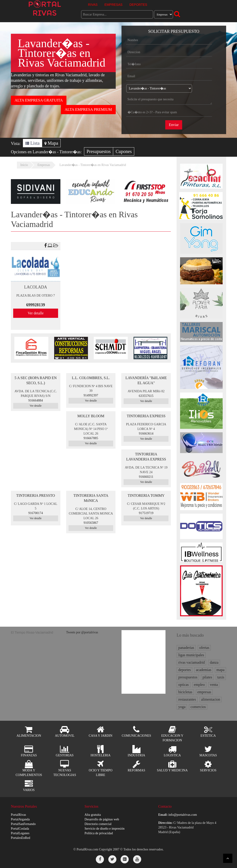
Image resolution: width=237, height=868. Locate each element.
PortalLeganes (20, 833)
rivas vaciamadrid (191, 662)
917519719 (146, 513)
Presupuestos (99, 151)
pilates (207, 677)
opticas (183, 685)
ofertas (204, 648)
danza (214, 662)
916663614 (146, 434)
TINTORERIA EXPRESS (146, 416)
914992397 (91, 395)
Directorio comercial (98, 824)
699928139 (36, 305)
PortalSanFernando (23, 824)
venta (214, 685)
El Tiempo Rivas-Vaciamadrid (32, 632)
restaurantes (187, 699)
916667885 (91, 438)
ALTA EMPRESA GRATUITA (39, 100)
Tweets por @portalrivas (82, 632)
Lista (33, 143)
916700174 (36, 513)
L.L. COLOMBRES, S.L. (91, 378)
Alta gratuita (93, 815)
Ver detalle (36, 313)
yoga (182, 707)
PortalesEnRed (20, 838)
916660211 (146, 477)
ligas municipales (191, 655)
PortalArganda (20, 819)
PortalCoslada (20, 829)
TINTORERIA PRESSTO (36, 495)
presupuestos (188, 677)
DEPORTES (138, 5)
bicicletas (185, 692)
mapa (220, 670)
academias (204, 670)
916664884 (36, 400)
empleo (199, 685)
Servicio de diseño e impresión (104, 829)
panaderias (186, 648)
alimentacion (211, 699)
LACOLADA (36, 287)
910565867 (91, 523)
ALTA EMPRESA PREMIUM (88, 109)
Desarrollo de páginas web (102, 819)
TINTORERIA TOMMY (146, 495)
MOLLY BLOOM (91, 416)
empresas (204, 692)
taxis (221, 677)
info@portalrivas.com (183, 815)
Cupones (124, 151)
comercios (198, 707)
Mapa (51, 143)
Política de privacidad (99, 833)
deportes (184, 670)
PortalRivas (18, 815)
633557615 (146, 396)
